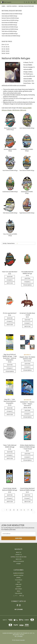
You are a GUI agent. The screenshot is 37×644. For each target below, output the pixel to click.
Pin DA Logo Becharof (10, 313)
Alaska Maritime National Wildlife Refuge (12, 14)
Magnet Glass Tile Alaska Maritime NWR (27, 358)
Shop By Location (18, 575)
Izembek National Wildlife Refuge (10, 20)
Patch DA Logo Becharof (10, 272)
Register (21, 561)
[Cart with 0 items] (31, 2)
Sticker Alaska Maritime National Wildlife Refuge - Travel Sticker (27, 447)
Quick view (10, 277)
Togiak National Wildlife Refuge (10, 34)
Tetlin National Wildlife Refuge (9, 31)
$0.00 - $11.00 (5, 45)
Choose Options (27, 285)
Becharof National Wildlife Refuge (10, 18)
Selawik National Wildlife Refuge (10, 29)
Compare (10, 280)
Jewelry (18, 587)
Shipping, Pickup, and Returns (18, 557)
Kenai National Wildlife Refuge (9, 25)
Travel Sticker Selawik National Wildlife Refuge (10, 489)
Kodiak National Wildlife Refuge (10, 27)
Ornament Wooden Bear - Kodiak (27, 314)
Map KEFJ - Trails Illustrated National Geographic (10, 401)
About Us (19, 552)
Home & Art (19, 584)
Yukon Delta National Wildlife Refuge (11, 36)
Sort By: (5, 243)
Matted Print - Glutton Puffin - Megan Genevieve (27, 404)
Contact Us (18, 555)
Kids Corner (19, 589)
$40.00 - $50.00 (5, 53)
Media (19, 591)
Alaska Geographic (18, 573)
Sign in (15, 561)
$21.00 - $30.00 (5, 49)
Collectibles (19, 580)
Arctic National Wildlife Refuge (9, 16)
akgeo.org (19, 559)
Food (19, 582)
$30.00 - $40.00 (5, 51)
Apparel (19, 578)
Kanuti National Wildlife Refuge (9, 23)
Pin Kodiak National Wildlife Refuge (27, 273)
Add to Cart (10, 283)
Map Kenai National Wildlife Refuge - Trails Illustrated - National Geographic (10, 357)
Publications (18, 593)
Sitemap (18, 564)
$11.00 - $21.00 (5, 47)
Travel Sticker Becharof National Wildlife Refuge (27, 489)
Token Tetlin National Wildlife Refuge (10, 446)
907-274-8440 (19, 609)
